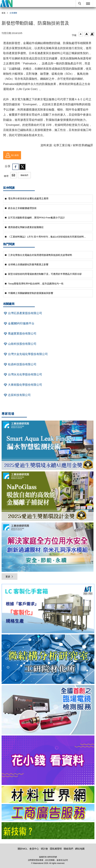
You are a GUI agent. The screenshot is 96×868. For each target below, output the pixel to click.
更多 (9, 577)
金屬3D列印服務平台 (19, 323)
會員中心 (34, 849)
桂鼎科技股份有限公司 (20, 364)
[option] (48, 609)
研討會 (44, 849)
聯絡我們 (24, 175)
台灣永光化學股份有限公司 (23, 374)
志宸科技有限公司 (17, 395)
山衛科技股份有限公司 (20, 344)
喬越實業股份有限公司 (20, 334)
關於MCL (23, 849)
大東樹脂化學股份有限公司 (23, 385)
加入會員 (12, 155)
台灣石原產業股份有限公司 (23, 313)
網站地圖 (80, 849)
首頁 (3, 13)
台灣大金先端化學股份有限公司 (25, 354)
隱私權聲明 (56, 849)
